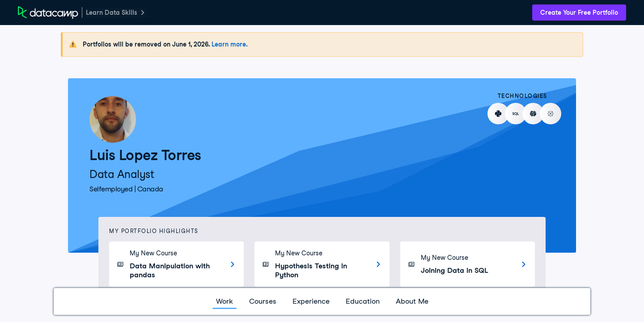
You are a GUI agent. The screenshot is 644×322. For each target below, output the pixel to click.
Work (225, 301)
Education (363, 301)
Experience (311, 301)
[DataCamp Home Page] (48, 13)
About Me (412, 301)
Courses (263, 301)
